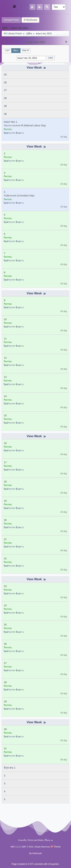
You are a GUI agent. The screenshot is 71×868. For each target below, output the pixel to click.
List (7, 51)
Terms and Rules (36, 840)
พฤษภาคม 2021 (36, 42)
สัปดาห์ (25, 51)
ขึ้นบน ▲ (49, 840)
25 (5, 75)
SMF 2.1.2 (15, 847)
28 (5, 98)
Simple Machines (42, 847)
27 (5, 90)
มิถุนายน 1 (10, 768)
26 (5, 82)
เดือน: (16, 51)
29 (5, 106)
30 (5, 114)
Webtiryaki (37, 853)
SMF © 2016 (28, 847)
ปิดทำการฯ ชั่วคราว (14, 133)
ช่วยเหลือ (22, 840)
